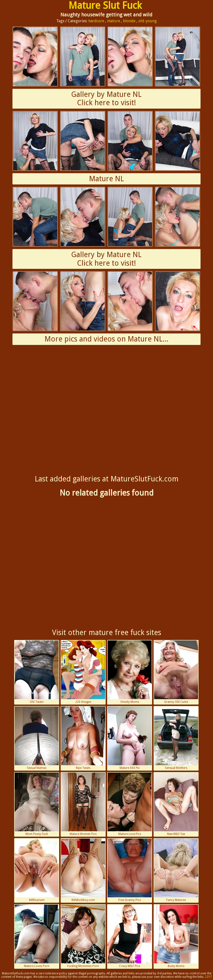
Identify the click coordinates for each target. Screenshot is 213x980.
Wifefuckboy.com (83, 870)
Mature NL (106, 179)
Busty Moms (176, 936)
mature (114, 21)
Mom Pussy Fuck (37, 804)
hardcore (96, 21)
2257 (208, 977)
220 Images (83, 672)
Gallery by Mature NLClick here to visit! (106, 99)
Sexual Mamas (37, 738)
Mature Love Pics (130, 804)
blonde (129, 21)
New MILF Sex (176, 804)
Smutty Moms (130, 672)
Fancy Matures (176, 870)
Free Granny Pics (130, 870)
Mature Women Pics (83, 804)
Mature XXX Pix (130, 738)
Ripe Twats (83, 738)
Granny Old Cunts (176, 672)
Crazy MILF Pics (130, 936)
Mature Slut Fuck (105, 6)
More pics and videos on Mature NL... (106, 339)
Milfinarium (37, 870)
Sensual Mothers (176, 738)
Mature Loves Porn (37, 936)
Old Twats (37, 672)
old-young (148, 21)
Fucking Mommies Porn (83, 936)
